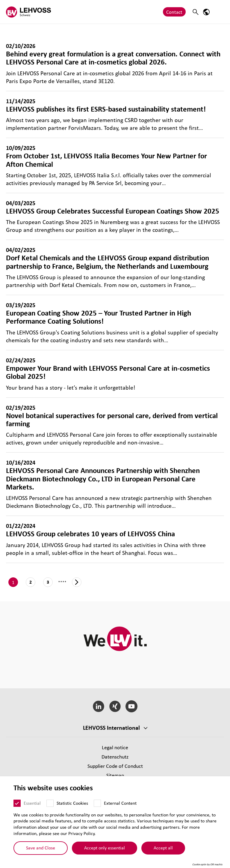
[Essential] (17, 803)
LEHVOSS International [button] (111, 728)
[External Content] (97, 803)
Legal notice (115, 747)
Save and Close (41, 848)
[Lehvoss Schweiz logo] (28, 12)
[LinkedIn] (99, 706)
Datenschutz (115, 757)
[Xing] (115, 706)
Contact (174, 12)
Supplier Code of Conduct (115, 766)
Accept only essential (105, 848)
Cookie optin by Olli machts (207, 864)
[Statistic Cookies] (50, 803)
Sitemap (115, 775)
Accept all (163, 848)
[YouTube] (131, 706)
